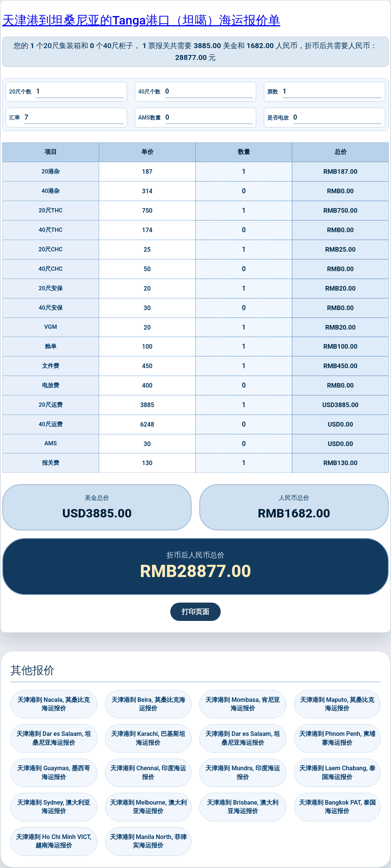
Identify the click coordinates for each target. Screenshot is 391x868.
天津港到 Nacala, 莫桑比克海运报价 (54, 704)
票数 (273, 92)
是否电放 (278, 118)
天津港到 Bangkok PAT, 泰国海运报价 (337, 807)
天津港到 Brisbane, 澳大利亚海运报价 (243, 807)
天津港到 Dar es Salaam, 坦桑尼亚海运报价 (54, 738)
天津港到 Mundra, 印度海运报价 (243, 772)
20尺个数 (20, 92)
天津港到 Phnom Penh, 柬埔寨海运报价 (337, 738)
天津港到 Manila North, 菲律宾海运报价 (148, 841)
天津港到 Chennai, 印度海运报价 (148, 772)
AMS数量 (149, 118)
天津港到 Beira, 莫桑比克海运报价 (148, 704)
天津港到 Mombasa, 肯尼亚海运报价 (243, 704)
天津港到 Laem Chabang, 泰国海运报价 (337, 772)
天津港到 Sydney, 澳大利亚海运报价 (54, 807)
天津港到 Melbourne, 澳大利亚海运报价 (148, 807)
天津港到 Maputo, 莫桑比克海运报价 (337, 704)
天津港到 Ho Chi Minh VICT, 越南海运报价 (54, 841)
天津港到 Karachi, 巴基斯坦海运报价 (148, 738)
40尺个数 (149, 92)
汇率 (15, 118)
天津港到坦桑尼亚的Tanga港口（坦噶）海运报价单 (141, 20)
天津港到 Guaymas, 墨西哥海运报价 (54, 772)
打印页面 (195, 612)
